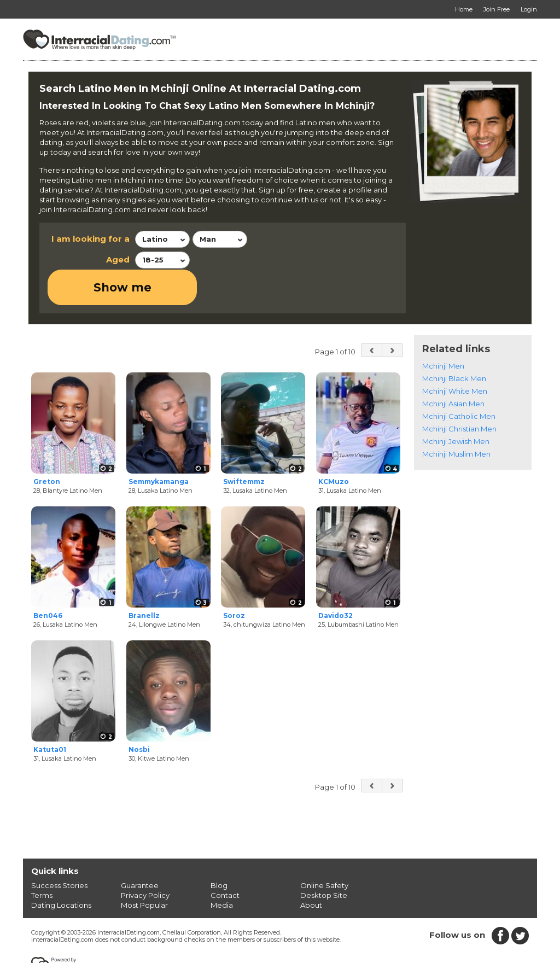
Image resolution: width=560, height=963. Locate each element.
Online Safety (324, 850)
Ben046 (48, 580)
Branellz (144, 580)
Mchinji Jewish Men (456, 406)
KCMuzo (334, 446)
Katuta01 (50, 714)
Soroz (234, 580)
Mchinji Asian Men (453, 368)
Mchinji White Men (455, 355)
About (311, 869)
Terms (42, 860)
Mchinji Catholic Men (459, 381)
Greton (47, 446)
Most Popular (144, 869)
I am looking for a (91, 239)
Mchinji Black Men (454, 343)
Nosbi (139, 714)
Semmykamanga (159, 446)
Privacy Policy (145, 860)
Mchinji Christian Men (459, 393)
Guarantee (140, 850)
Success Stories (59, 850)
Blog (219, 850)
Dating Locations (61, 869)
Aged (118, 259)
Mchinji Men (443, 330)
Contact (225, 860)
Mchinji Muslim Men (456, 418)
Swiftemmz (244, 446)
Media (222, 869)
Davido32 (336, 580)
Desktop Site (324, 860)
